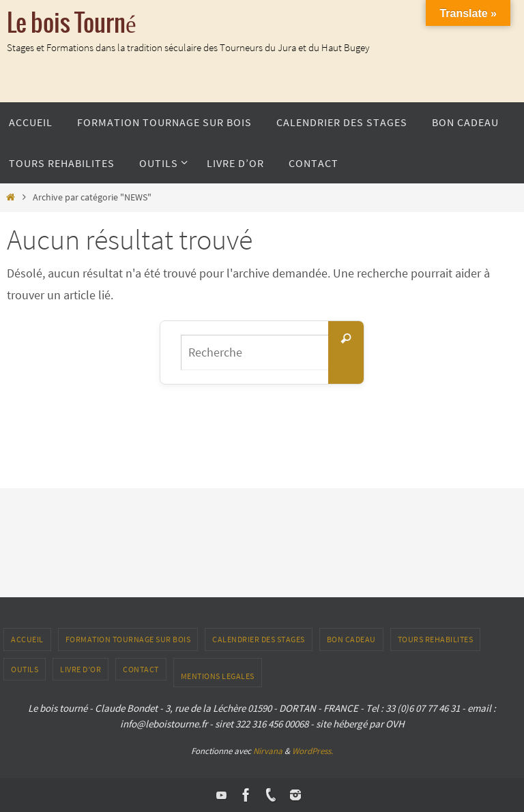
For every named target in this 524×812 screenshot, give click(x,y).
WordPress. (312, 751)
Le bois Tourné (72, 24)
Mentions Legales (218, 676)
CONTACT (141, 669)
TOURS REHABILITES (436, 639)
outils (25, 669)
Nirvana (268, 751)
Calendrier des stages (259, 639)
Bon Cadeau (351, 639)
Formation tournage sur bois (128, 639)
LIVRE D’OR (81, 669)
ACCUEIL (27, 639)
